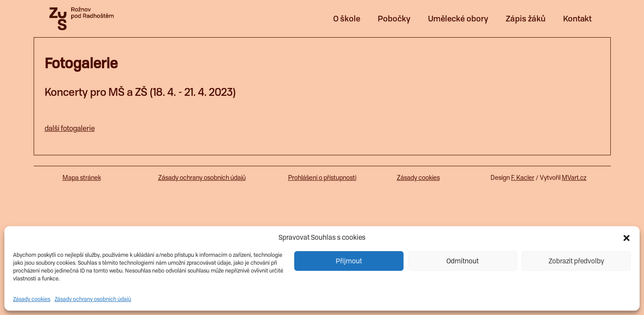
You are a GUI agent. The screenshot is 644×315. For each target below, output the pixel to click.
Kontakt (577, 19)
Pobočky (394, 19)
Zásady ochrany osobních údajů (93, 299)
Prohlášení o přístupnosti (322, 178)
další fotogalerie (70, 128)
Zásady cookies (32, 299)
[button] (627, 238)
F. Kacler (523, 178)
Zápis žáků (526, 19)
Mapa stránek (82, 178)
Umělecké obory (458, 19)
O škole (347, 19)
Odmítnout (463, 261)
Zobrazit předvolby (576, 261)
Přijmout (349, 261)
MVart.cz (574, 178)
